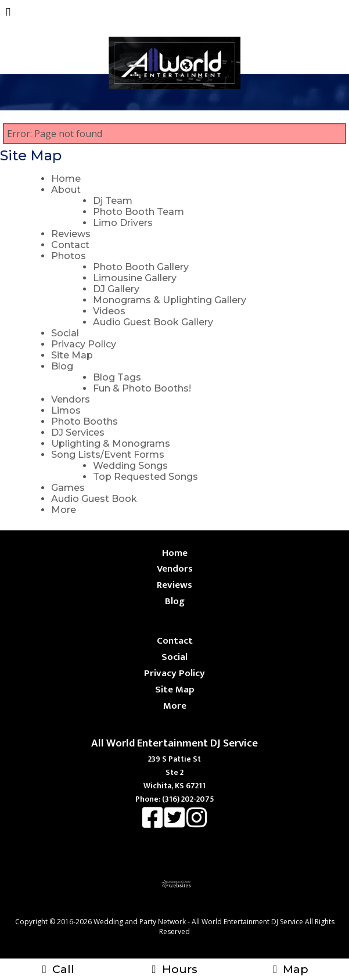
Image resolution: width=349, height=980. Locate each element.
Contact (70, 245)
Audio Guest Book (94, 499)
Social (65, 333)
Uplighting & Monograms (111, 444)
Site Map (72, 355)
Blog (62, 366)
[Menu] (8, 14)
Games (68, 488)
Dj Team (113, 201)
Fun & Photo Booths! (142, 388)
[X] (175, 823)
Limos (66, 410)
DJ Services (78, 432)
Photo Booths (84, 421)
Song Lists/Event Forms (108, 455)
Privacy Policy (84, 344)
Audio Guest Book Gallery (153, 322)
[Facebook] (153, 823)
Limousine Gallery (135, 278)
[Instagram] (197, 823)
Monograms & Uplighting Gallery (170, 300)
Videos (109, 311)
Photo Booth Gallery (141, 267)
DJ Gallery (116, 289)
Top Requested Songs (145, 477)
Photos (69, 256)
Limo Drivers (123, 223)
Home (66, 179)
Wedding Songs (130, 466)
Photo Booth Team (138, 212)
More (64, 510)
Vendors (71, 399)
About (66, 190)
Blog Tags (117, 377)
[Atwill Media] (185, 909)
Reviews (71, 234)
